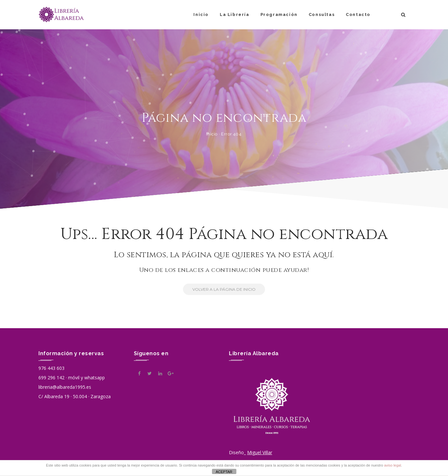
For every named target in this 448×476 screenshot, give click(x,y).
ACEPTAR (224, 472)
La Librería (235, 14)
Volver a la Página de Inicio (219, 289)
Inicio (201, 14)
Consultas (322, 14)
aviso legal (393, 465)
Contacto (358, 14)
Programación (279, 14)
